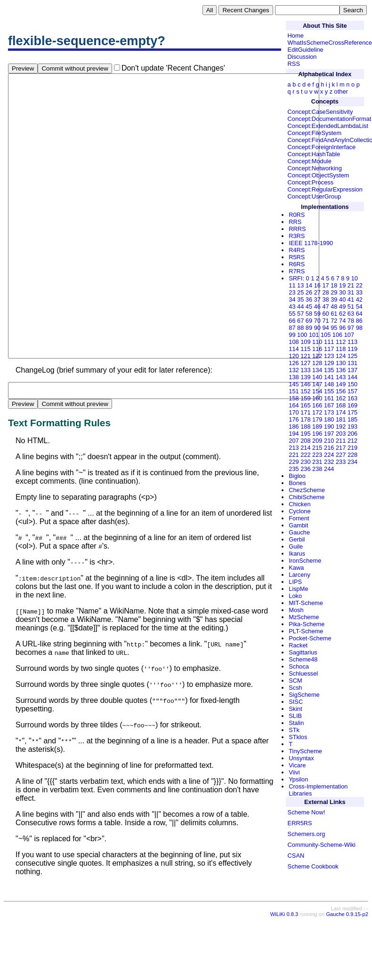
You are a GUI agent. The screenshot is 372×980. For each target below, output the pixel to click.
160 (317, 398)
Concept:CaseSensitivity (320, 112)
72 (334, 321)
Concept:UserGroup (315, 196)
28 (325, 292)
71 (325, 321)
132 (294, 370)
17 (325, 285)
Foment (299, 518)
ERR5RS (300, 823)
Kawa (296, 568)
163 (352, 398)
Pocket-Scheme (310, 638)
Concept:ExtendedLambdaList (328, 126)
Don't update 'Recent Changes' (173, 68)
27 (317, 292)
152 (305, 391)
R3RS (297, 236)
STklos (298, 737)
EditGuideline (306, 50)
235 (294, 469)
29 (334, 292)
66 (292, 321)
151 (294, 391)
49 (342, 307)
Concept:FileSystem (315, 133)
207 (294, 441)
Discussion (302, 57)
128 (317, 363)
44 (300, 307)
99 (292, 335)
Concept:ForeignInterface (322, 147)
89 (309, 328)
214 (305, 448)
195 (305, 434)
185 (352, 419)
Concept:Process (311, 182)
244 (329, 469)
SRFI (295, 278)
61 (334, 314)
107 (349, 335)
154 (317, 391)
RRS (295, 222)
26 (309, 292)
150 (352, 384)
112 (341, 342)
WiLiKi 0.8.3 (284, 973)
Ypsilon (298, 779)
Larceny (299, 575)
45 (309, 307)
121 (305, 356)
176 (294, 419)
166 (317, 405)
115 (305, 349)
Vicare (297, 765)
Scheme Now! (307, 812)
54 (359, 307)
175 (352, 412)
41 (351, 299)
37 (317, 299)
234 (352, 462)
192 (341, 426)
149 (341, 384)
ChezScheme (307, 490)
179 (317, 419)
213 (294, 448)
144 (352, 377)
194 (294, 434)
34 (292, 299)
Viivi (294, 772)
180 (329, 419)
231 (317, 462)
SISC (296, 702)
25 (300, 292)
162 (341, 398)
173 (329, 412)
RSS (294, 64)
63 (351, 314)
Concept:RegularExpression (325, 189)
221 (294, 455)
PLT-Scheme (306, 631)
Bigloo (297, 476)
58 (309, 314)
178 (305, 419)
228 (352, 455)
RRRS (297, 229)
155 (329, 391)
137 (352, 370)
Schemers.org (307, 834)
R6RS (297, 264)
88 (300, 328)
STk (294, 730)
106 (337, 335)
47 (325, 307)
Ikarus (297, 554)
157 (352, 391)
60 (325, 314)
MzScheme (304, 617)
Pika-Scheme (307, 624)
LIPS (295, 582)
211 (341, 441)
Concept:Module (310, 161)
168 (341, 405)
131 (352, 363)
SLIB (295, 716)
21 (351, 285)
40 (342, 299)
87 (292, 328)
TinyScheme (305, 751)
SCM (295, 681)
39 (334, 299)
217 (341, 448)
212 (352, 441)
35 (300, 299)
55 (292, 314)
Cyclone (299, 511)
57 (300, 314)
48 (334, 307)
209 (317, 441)
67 (300, 321)
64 (359, 314)
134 (317, 370)
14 (309, 285)
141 (329, 377)
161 (329, 398)
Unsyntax (301, 758)
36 (309, 299)
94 (325, 328)
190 (329, 426)
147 (317, 384)
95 (334, 328)
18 (334, 285)
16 (317, 285)
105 (326, 335)
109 (305, 342)
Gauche (299, 532)
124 (341, 356)
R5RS (297, 257)
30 (342, 292)
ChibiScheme (307, 497)
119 (352, 349)
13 (300, 285)
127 (305, 363)
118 (341, 349)
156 (341, 391)
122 (317, 356)
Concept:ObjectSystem (319, 175)
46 (317, 307)
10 (355, 278)
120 (294, 356)
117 (329, 349)
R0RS (297, 215)
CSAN (296, 856)
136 (341, 370)
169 (352, 405)
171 (305, 412)
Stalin (296, 723)
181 (341, 419)
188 (305, 426)
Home (296, 36)
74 (342, 321)
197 (329, 434)
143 (341, 377)
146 (305, 384)
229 (294, 462)
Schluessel (303, 673)
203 (341, 434)
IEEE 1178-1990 (311, 243)
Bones (297, 483)
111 (329, 342)
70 (317, 321)
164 (294, 405)
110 (317, 342)
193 (352, 426)
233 (341, 462)
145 (294, 384)
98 (359, 328)
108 (294, 342)
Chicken (299, 504)
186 (294, 426)
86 (359, 321)
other (341, 92)
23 (292, 292)
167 (329, 405)
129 (329, 363)
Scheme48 (303, 659)
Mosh (296, 610)
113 (352, 342)
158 (294, 398)
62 (342, 314)
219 (352, 448)
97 (351, 328)
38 (325, 299)
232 (329, 462)
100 (302, 335)
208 (305, 441)
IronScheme (305, 561)
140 (317, 377)
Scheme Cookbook (313, 866)
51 (351, 307)
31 (351, 292)
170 (294, 412)
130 (341, 363)
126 (294, 363)
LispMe (298, 589)
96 (342, 328)
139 (305, 377)
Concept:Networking (315, 168)
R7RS (297, 271)
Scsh (295, 688)
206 (352, 434)
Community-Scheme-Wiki (322, 845)
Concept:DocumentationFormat (330, 119)
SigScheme (304, 695)
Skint (295, 709)
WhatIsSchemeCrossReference (330, 43)
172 (317, 412)
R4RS (297, 250)
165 (305, 405)
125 (352, 356)
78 (351, 321)
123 (329, 356)
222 (305, 455)
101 (314, 335)
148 (329, 384)
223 (317, 455)
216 (329, 448)
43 (292, 307)
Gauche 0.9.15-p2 (347, 973)
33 (359, 292)
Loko (295, 596)
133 (305, 370)
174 (341, 412)
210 (329, 441)
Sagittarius (303, 652)
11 (292, 285)
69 (309, 321)
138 (294, 377)
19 (342, 285)
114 (294, 349)
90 (317, 328)
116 (317, 349)
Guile (296, 546)
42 (359, 299)
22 (359, 285)
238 (317, 469)
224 (329, 455)
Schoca (299, 666)
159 (305, 398)
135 (329, 370)
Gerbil (297, 539)
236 (305, 469)
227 (341, 455)
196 (317, 434)
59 (317, 314)
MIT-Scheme (306, 603)
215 (317, 448)
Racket (298, 645)
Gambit (298, 525)
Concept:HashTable (314, 154)
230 (305, 462)
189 (317, 426)
